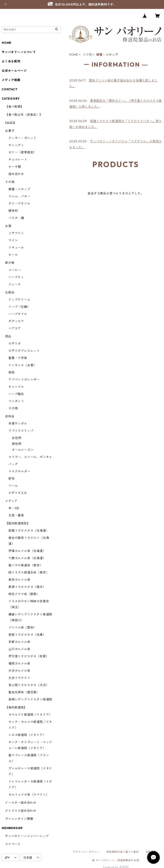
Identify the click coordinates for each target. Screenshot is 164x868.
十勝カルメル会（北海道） (27, 558)
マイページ (13, 844)
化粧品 (10, 292)
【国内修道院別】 (18, 523)
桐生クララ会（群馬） (24, 594)
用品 (8, 336)
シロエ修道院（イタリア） (27, 735)
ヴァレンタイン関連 (19, 819)
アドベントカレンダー (24, 380)
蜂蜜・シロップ (19, 189)
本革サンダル (18, 424)
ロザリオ (15, 344)
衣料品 (10, 416)
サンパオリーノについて (19, 52)
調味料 (13, 211)
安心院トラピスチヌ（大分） (29, 685)
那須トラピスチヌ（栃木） (27, 587)
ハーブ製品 (16, 394)
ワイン (13, 240)
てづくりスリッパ (21, 431)
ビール (13, 255)
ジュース (15, 284)
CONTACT (10, 89)
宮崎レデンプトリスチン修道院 (30, 699)
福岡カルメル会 (19, 663)
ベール (13, 486)
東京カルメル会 (19, 580)
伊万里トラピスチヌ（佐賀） (29, 656)
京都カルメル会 (19, 642)
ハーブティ (16, 277)
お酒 (8, 226)
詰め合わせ (16, 174)
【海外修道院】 (16, 707)
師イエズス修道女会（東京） (29, 572)
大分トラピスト (19, 678)
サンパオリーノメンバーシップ (27, 836)
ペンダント (16, 401)
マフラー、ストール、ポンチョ (30, 457)
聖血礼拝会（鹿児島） (24, 692)
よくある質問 (11, 61)
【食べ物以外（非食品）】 (24, 115)
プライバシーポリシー (86, 852)
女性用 (16, 438)
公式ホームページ (14, 71)
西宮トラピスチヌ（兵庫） (27, 635)
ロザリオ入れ (18, 493)
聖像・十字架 (18, 358)
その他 (87, 55)
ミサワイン (16, 233)
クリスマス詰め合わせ (21, 811)
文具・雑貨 (16, 515)
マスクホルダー (19, 471)
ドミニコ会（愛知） (22, 627)
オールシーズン (23, 450)
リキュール (16, 248)
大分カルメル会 (19, 671)
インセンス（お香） (22, 365)
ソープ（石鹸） (19, 307)
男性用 (16, 444)
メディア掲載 (11, 80)
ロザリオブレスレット (24, 351)
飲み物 (10, 263)
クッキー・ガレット (22, 138)
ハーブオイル (18, 314)
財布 (12, 479)
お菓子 (10, 131)
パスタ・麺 (16, 218)
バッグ (13, 464)
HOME (74, 55)
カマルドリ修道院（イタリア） (30, 715)
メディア (11, 501)
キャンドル (16, 387)
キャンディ (16, 145)
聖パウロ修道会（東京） (26, 565)
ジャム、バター (19, 196)
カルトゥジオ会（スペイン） (29, 795)
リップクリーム (19, 300)
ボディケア (16, 321)
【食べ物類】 (14, 107)
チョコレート (18, 160)
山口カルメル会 (19, 649)
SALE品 (10, 123)
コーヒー (15, 270)
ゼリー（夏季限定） (22, 152)
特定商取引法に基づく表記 (123, 852)
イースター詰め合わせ (21, 803)
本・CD (14, 508)
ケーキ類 (15, 167)
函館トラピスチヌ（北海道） (29, 531)
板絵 (12, 372)
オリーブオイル (19, 204)
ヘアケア (15, 328)
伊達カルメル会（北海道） (27, 551)
